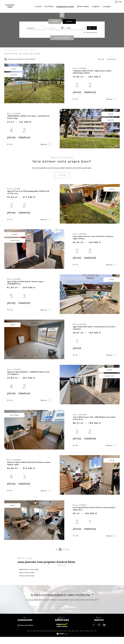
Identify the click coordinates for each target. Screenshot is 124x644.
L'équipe (107, 6)
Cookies (95, 631)
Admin (77, 631)
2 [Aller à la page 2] (64, 549)
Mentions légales (71, 631)
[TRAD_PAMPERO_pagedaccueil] (10, 9)
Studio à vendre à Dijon (27, 576)
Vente (22, 50)
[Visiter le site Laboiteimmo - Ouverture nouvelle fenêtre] (62, 634)
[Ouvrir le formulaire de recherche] (92, 28)
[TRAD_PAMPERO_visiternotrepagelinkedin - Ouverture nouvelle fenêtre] (104, 625)
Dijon (26, 50)
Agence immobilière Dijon (11, 50)
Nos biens (49, 6)
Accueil (38, 6)
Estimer (69, 21)
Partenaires (82, 631)
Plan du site (64, 631)
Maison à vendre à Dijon (27, 573)
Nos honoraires (57, 631)
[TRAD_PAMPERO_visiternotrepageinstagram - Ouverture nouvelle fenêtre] (99, 625)
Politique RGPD (89, 631)
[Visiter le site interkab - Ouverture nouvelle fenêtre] (62, 625)
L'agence (96, 6)
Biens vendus (83, 6)
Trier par (101, 59)
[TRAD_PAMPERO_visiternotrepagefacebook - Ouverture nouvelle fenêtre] (94, 625)
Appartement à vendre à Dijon (29, 569)
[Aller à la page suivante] (67, 549)
